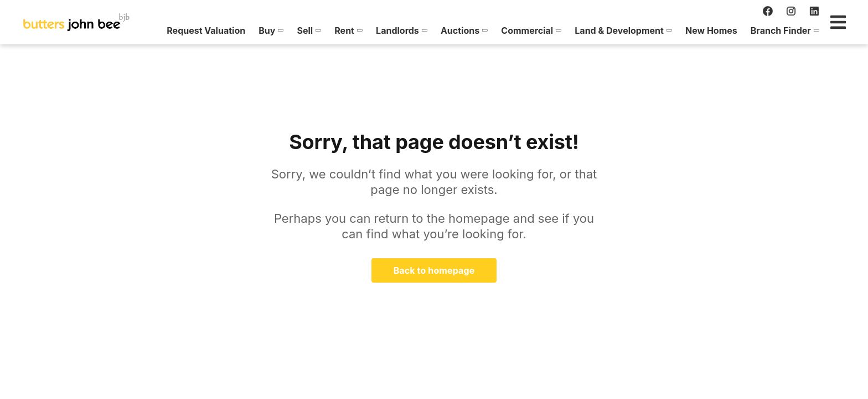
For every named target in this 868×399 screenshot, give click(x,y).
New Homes (664, 30)
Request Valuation (159, 30)
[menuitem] (159, 30)
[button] (224, 30)
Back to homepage (434, 270)
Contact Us (809, 30)
